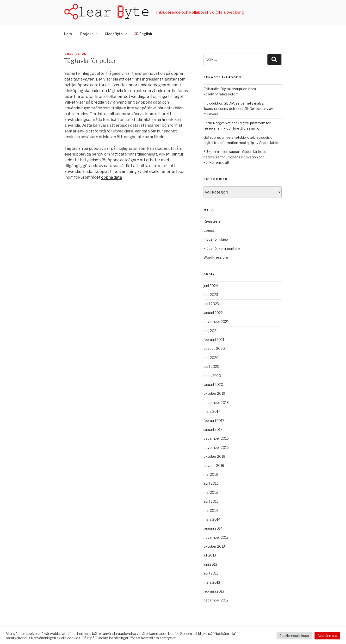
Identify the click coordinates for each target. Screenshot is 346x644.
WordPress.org (216, 257)
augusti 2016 (214, 466)
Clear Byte (116, 34)
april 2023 (211, 304)
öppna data (111, 177)
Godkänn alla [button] (327, 636)
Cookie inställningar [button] (294, 636)
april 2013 (211, 573)
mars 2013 (212, 582)
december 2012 (216, 600)
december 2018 (216, 403)
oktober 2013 (214, 546)
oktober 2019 (214, 393)
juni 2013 (210, 564)
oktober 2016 (214, 456)
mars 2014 (212, 519)
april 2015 (211, 501)
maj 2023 (211, 295)
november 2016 (216, 447)
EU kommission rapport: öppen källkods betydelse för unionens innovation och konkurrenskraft (235, 157)
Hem (68, 34)
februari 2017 (214, 421)
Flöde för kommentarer (222, 248)
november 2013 (216, 537)
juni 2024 (211, 286)
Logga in (210, 230)
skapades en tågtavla (103, 91)
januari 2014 (213, 528)
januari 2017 (213, 429)
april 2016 (211, 483)
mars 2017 (212, 411)
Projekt (89, 34)
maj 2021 (211, 331)
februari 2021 (214, 340)
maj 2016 (211, 474)
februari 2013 (214, 591)
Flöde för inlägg (216, 239)
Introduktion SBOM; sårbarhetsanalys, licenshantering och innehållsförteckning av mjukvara (238, 109)
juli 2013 (210, 555)
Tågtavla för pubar (90, 61)
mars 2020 (212, 376)
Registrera (212, 221)
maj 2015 (211, 492)
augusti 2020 (214, 348)
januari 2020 (213, 385)
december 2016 (216, 438)
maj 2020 (211, 358)
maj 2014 (211, 510)
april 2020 (211, 366)
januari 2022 (213, 313)
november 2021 (216, 322)
